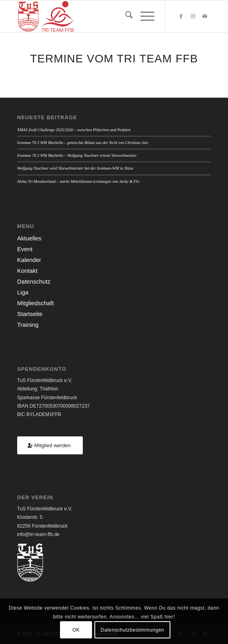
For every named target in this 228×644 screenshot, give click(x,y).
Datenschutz (34, 281)
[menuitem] (125, 16)
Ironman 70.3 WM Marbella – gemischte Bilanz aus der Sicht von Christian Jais (83, 143)
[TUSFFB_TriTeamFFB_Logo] (95, 16)
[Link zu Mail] (205, 16)
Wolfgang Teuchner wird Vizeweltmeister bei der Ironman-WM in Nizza (75, 168)
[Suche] (125, 16)
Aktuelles (29, 238)
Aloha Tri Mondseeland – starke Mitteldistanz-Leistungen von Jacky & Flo (78, 181)
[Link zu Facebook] (181, 16)
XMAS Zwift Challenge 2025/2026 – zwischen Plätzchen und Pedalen (74, 130)
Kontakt (27, 271)
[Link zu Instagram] (193, 16)
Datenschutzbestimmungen (132, 630)
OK (76, 630)
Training (28, 325)
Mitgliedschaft (36, 303)
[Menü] (143, 16)
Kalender (29, 260)
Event (25, 249)
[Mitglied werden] (50, 445)
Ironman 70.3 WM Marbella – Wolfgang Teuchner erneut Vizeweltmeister (77, 155)
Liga (23, 292)
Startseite (30, 314)
